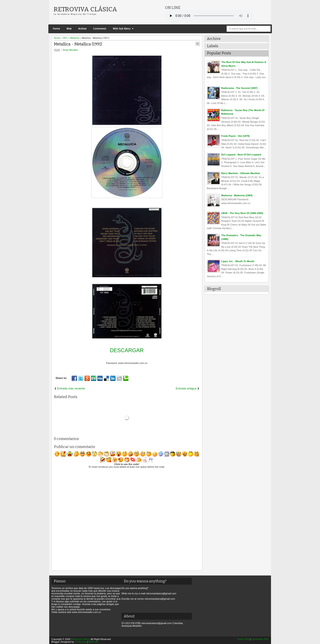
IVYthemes (81, 642)
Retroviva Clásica (85, 9)
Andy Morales (70, 50)
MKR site (93, 642)
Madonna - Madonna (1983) (237, 195)
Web (69, 29)
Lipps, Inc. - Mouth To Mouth (238, 261)
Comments (100, 29)
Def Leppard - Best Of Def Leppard (241, 155)
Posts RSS (243, 639)
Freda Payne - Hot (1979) (236, 136)
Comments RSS (260, 639)
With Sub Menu (122, 29)
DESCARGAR (127, 350)
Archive (82, 29)
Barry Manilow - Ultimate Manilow (241, 173)
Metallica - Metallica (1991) (78, 44)
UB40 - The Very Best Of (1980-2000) (242, 213)
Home (56, 29)
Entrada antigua (186, 388)
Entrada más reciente (71, 388)
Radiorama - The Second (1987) (240, 88)
